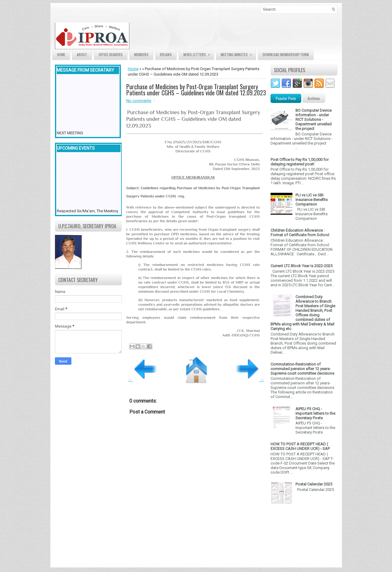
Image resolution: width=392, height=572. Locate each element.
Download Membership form (286, 54)
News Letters (199, 53)
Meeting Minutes (238, 53)
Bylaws (166, 54)
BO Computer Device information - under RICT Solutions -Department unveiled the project (314, 119)
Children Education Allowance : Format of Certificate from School (300, 233)
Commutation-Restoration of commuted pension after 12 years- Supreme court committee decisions (302, 369)
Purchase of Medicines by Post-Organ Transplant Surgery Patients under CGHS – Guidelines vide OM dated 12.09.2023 (196, 90)
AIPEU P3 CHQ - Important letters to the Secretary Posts (315, 413)
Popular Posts (286, 98)
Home (61, 54)
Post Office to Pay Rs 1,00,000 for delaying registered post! (300, 162)
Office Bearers (111, 54)
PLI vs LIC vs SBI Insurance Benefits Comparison (312, 200)
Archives (314, 98)
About (82, 54)
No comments (139, 101)
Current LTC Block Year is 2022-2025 (302, 266)
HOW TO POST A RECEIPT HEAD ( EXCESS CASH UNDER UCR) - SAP (300, 446)
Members (141, 54)
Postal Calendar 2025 (314, 484)
